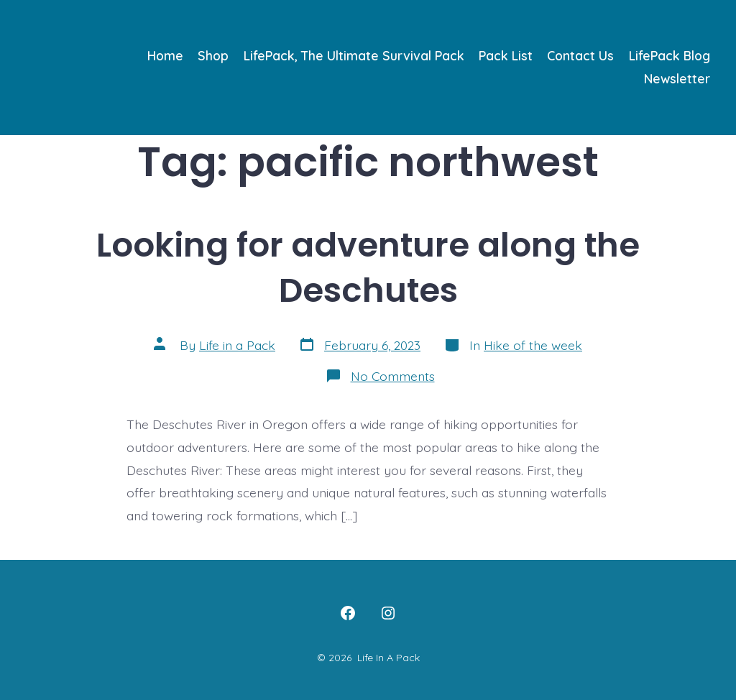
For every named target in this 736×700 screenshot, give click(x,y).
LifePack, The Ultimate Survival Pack (354, 55)
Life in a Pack (237, 345)
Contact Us (580, 55)
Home (165, 55)
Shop (213, 55)
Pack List (506, 55)
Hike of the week (533, 345)
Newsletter (677, 78)
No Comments (393, 376)
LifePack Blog (670, 55)
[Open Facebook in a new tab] (348, 613)
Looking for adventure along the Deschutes (368, 267)
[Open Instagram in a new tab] (388, 613)
